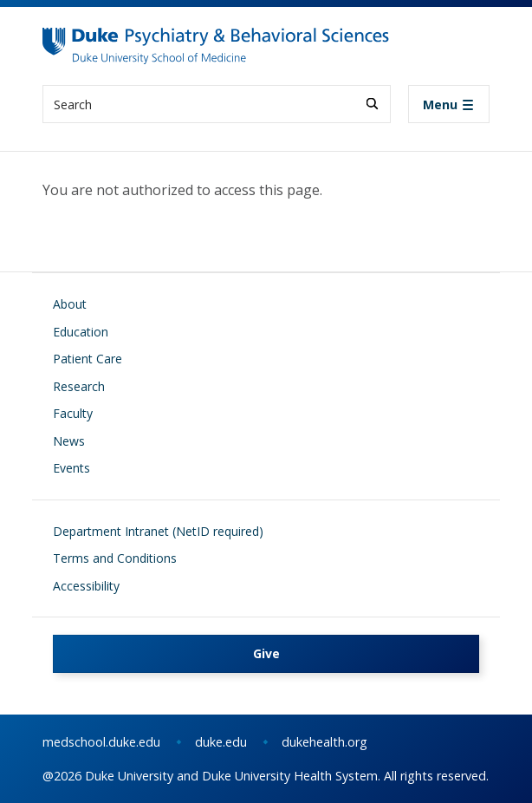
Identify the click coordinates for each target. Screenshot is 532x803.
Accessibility (86, 586)
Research (79, 386)
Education (81, 332)
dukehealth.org (324, 742)
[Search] (372, 104)
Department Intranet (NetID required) (158, 531)
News (69, 441)
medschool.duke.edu (101, 742)
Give (266, 653)
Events (71, 468)
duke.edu (221, 742)
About (70, 304)
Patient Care (88, 359)
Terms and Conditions (115, 558)
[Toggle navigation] (449, 104)
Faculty (73, 413)
